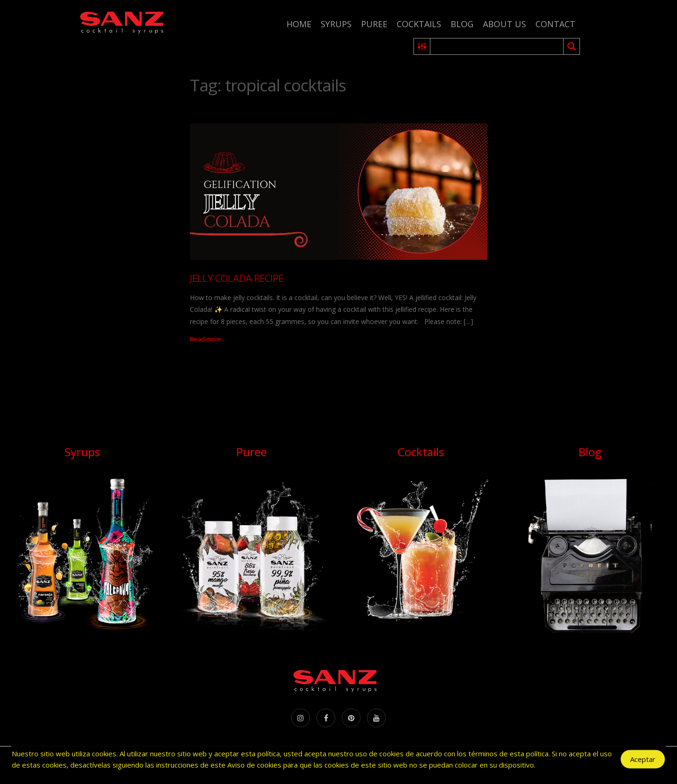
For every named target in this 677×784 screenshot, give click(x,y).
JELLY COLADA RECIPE (237, 278)
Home (299, 24)
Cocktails (419, 24)
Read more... (208, 339)
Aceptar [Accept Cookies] (643, 761)
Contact (555, 24)
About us (504, 24)
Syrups (336, 24)
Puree (374, 24)
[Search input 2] (497, 46)
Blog (462, 24)
